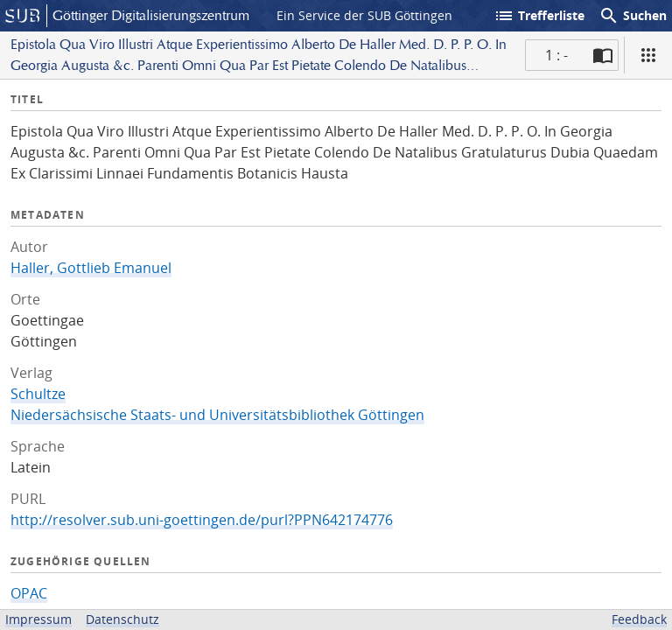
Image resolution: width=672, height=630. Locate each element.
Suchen (633, 16)
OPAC (29, 593)
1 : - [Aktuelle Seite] (556, 55)
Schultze (38, 394)
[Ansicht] (648, 55)
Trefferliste (539, 16)
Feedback (639, 619)
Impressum (38, 619)
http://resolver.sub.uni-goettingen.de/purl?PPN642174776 (202, 520)
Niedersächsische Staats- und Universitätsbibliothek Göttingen (217, 415)
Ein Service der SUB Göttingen (364, 15)
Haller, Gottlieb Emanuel (91, 268)
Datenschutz (122, 619)
